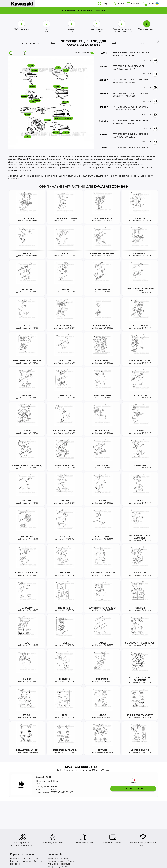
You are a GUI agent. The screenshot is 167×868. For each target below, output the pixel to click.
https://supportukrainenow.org (92, 10)
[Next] (114, 43)
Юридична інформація (59, 864)
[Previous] (53, 43)
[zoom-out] (11, 53)
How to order (16, 864)
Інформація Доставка (58, 867)
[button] (157, 41)
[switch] (92, 53)
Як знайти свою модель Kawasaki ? (27, 861)
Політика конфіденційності (61, 861)
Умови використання (58, 858)
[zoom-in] (25, 53)
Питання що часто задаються (24, 858)
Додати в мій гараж (133, 789)
